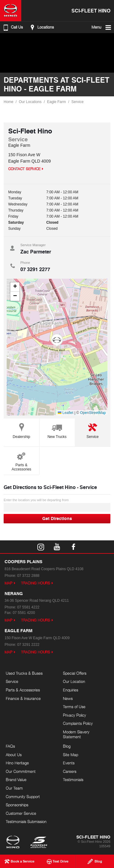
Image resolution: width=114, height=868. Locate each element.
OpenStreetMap (93, 413)
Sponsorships (17, 805)
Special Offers (75, 673)
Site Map (71, 755)
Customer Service (21, 813)
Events (69, 763)
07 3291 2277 (35, 269)
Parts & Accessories (21, 460)
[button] (57, 340)
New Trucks (57, 430)
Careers (70, 771)
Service (78, 102)
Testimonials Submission (26, 821)
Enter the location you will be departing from (57, 505)
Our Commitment (21, 771)
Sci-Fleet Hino (91, 10)
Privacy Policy (74, 715)
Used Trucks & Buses (24, 673)
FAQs (10, 746)
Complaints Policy (78, 723)
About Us (14, 755)
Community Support (23, 797)
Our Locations (30, 102)
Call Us (12, 27)
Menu (102, 27)
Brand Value (16, 780)
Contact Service (24, 169)
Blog (67, 746)
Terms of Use (74, 707)
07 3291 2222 (28, 645)
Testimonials (73, 780)
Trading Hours (36, 583)
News (68, 698)
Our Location (74, 681)
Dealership (21, 430)
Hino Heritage (17, 763)
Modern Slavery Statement (76, 734)
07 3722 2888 (28, 576)
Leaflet (66, 413)
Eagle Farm (57, 102)
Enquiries (71, 690)
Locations (41, 27)
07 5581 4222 (28, 607)
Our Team (14, 788)
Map (9, 583)
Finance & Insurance (23, 698)
